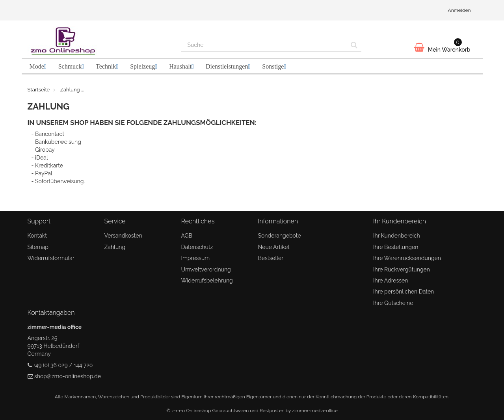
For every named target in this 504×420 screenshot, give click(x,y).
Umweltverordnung (206, 269)
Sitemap (38, 247)
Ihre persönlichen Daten (404, 292)
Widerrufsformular (51, 258)
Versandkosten (123, 236)
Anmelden (459, 10)
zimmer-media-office (315, 411)
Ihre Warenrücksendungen (407, 258)
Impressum (196, 258)
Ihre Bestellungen (396, 247)
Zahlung (115, 247)
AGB (187, 236)
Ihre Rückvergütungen (402, 269)
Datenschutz (197, 247)
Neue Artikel (274, 247)
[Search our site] (264, 45)
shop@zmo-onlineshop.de (68, 376)
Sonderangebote (280, 236)
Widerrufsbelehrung (207, 281)
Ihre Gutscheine (393, 303)
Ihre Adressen (391, 281)
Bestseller (271, 258)
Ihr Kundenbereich (397, 236)
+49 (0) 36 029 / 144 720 (63, 365)
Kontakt (37, 236)
